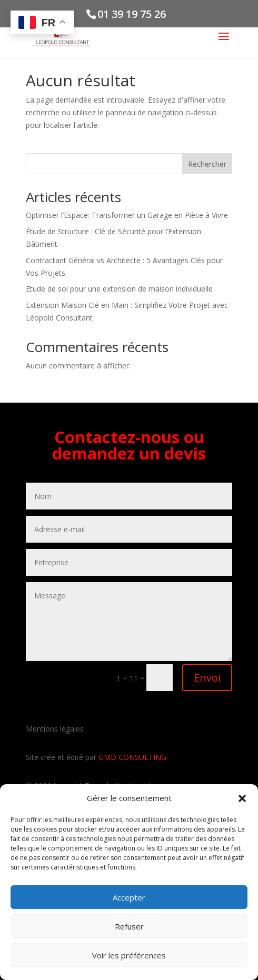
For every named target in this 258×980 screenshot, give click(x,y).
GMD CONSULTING (132, 757)
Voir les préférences (129, 955)
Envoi (207, 678)
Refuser (129, 926)
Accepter (129, 897)
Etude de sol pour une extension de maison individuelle (119, 289)
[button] (242, 798)
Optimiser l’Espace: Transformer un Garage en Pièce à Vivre (127, 215)
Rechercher (207, 164)
